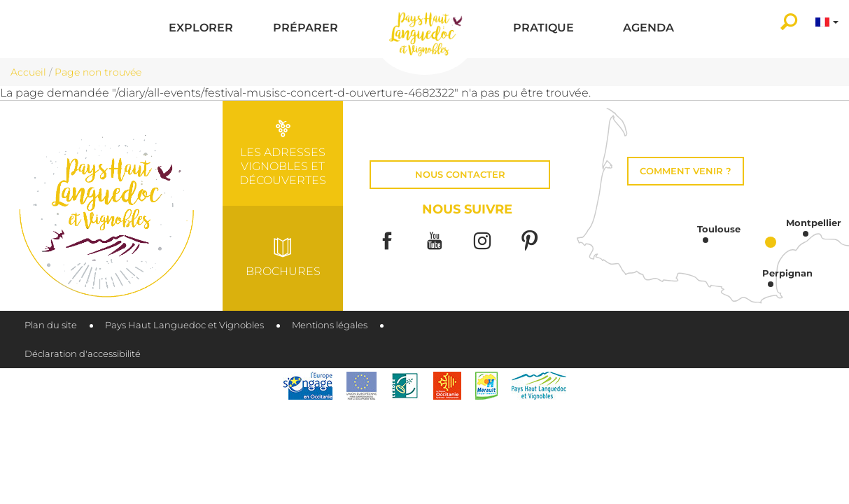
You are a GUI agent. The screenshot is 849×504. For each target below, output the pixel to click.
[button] (201, 29)
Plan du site (51, 325)
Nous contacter (460, 175)
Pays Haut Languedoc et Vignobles (184, 325)
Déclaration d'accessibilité (83, 354)
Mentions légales (330, 325)
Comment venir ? (686, 171)
